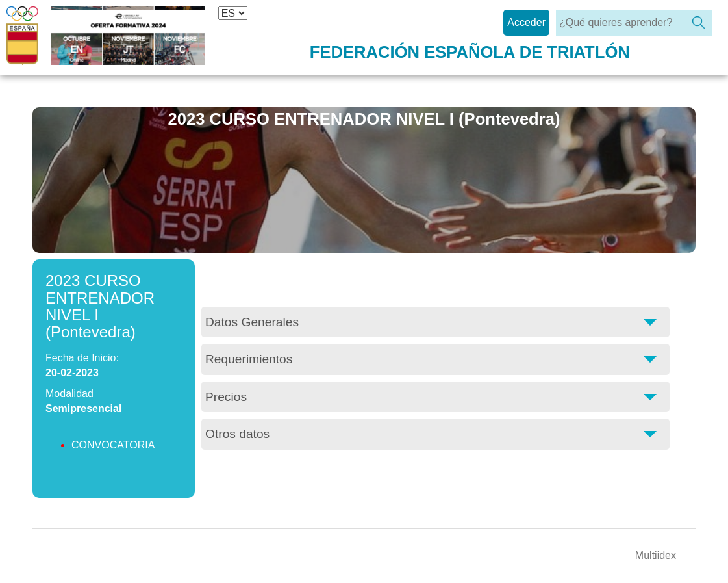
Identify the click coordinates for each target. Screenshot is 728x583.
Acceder (526, 22)
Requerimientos (249, 359)
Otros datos (237, 434)
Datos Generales (252, 322)
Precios (226, 397)
